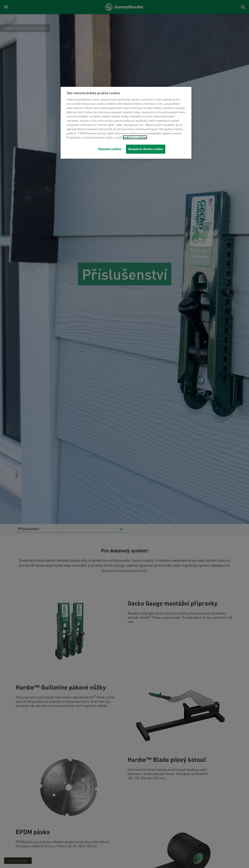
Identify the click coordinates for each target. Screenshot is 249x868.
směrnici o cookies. (135, 137)
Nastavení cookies (110, 149)
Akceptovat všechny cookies (146, 149)
